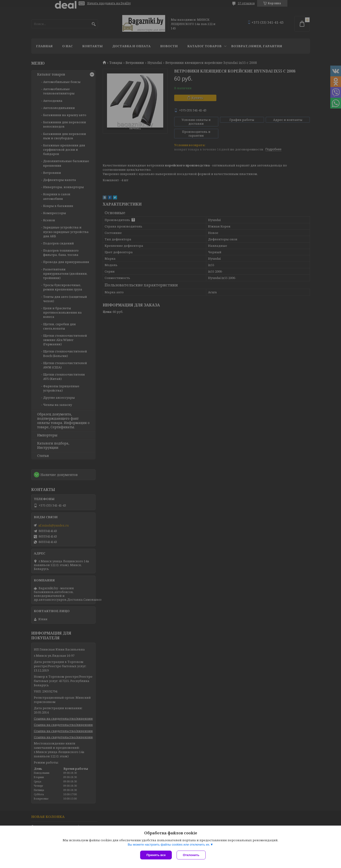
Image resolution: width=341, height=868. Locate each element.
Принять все (156, 855)
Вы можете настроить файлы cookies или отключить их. (169, 845)
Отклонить (191, 855)
